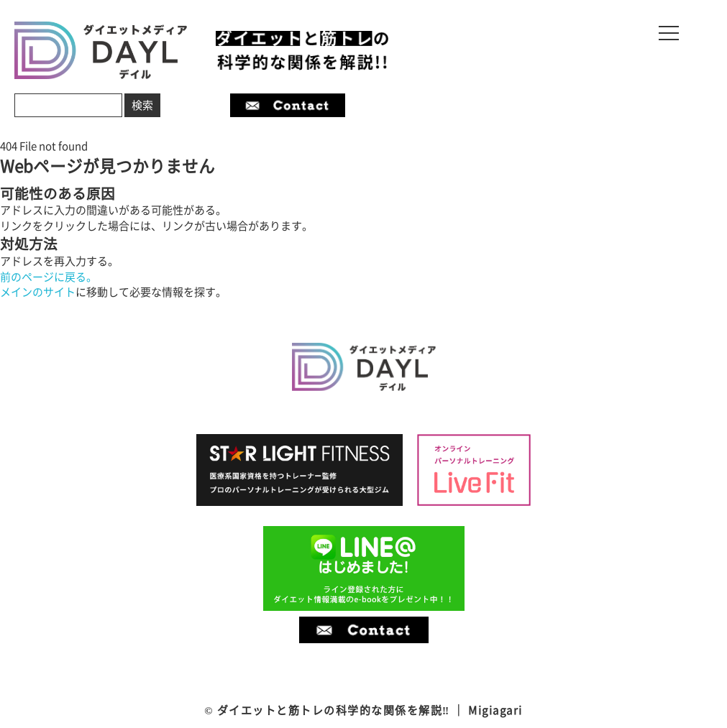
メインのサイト (38, 292)
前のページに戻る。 (49, 277)
